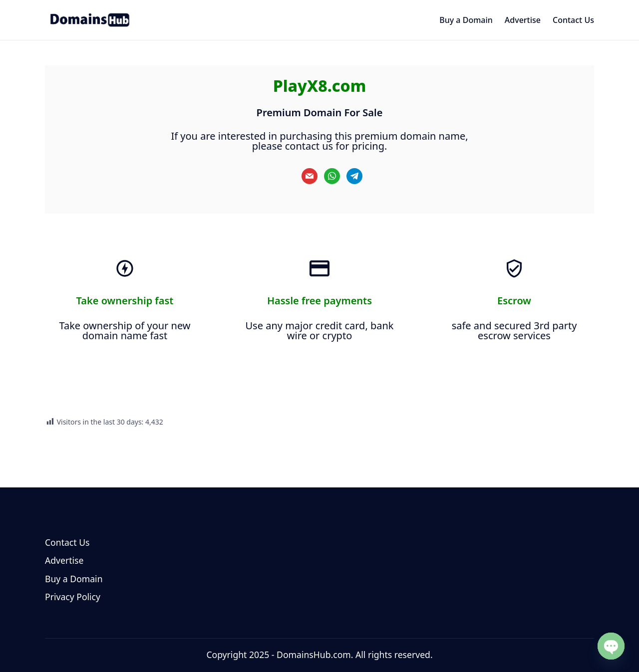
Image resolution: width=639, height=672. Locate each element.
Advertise (64, 560)
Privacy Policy (73, 597)
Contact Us (67, 542)
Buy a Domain (74, 579)
